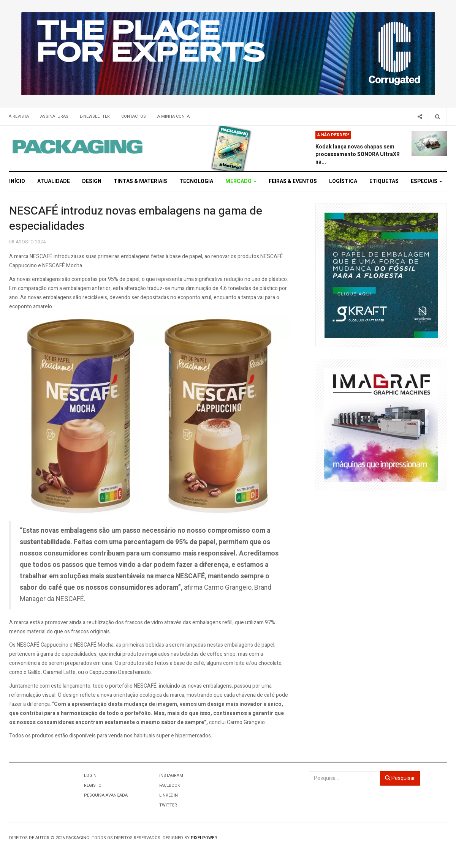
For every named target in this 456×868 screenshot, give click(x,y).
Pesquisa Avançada (106, 795)
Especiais (427, 181)
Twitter (168, 805)
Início (17, 181)
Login (90, 776)
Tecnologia (196, 181)
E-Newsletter (95, 116)
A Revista (19, 116)
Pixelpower (204, 838)
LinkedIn (169, 795)
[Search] (438, 116)
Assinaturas (54, 116)
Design (92, 181)
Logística (343, 181)
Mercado (241, 181)
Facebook (170, 785)
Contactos (134, 116)
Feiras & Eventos (293, 181)
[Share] (420, 116)
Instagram (171, 776)
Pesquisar (400, 778)
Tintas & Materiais (140, 181)
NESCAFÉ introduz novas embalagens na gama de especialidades (136, 219)
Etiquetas (384, 181)
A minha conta (173, 116)
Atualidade (54, 181)
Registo (93, 785)
